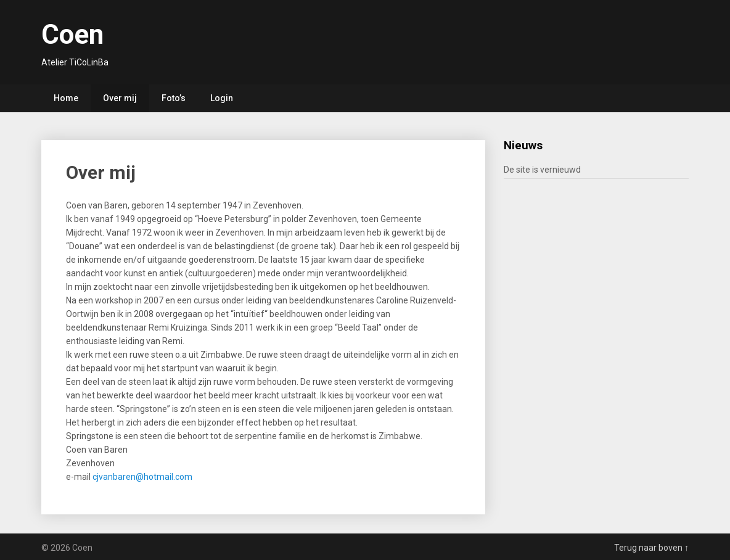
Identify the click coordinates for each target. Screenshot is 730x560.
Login (222, 98)
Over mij (120, 98)
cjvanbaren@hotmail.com (142, 477)
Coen (72, 35)
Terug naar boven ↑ (651, 548)
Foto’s (174, 98)
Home (66, 98)
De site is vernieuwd (542, 170)
